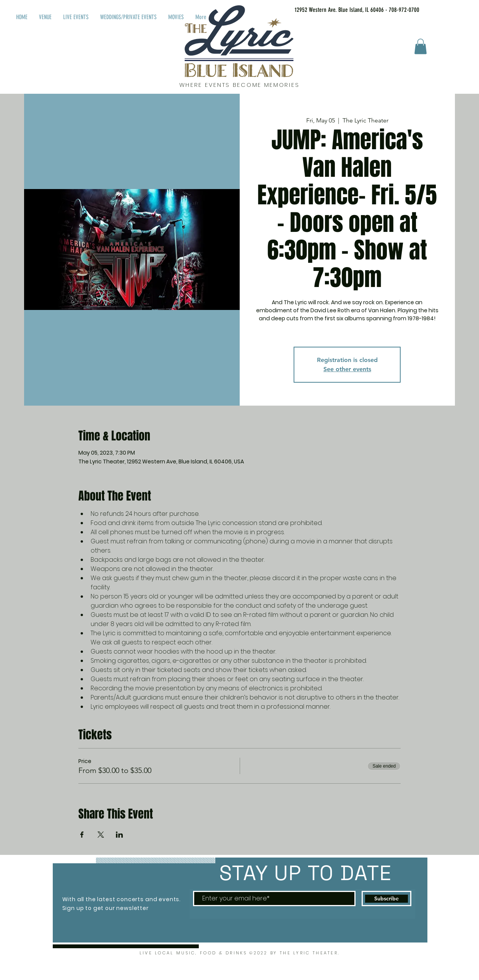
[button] (421, 46)
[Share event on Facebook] (82, 835)
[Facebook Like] (446, 8)
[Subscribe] (386, 898)
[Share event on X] (101, 835)
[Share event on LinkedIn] (119, 835)
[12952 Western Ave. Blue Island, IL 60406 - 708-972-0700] (347, 10)
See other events (347, 369)
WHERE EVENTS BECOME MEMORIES (239, 85)
